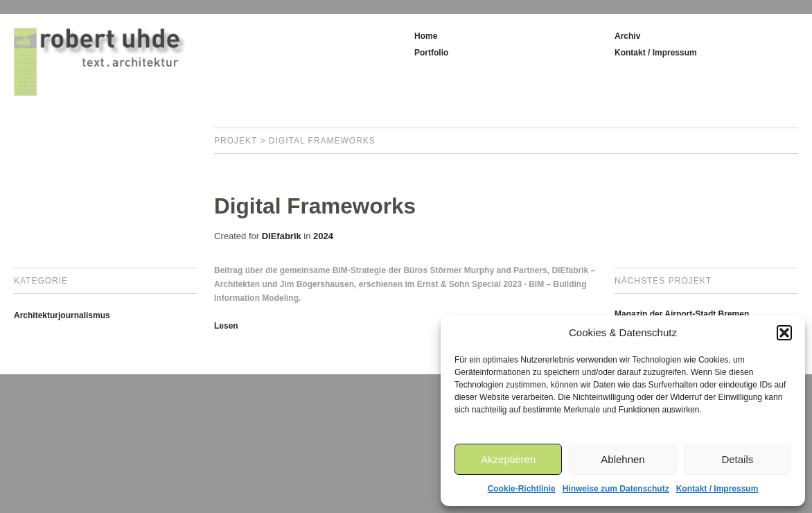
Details (737, 459)
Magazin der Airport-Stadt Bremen (682, 314)
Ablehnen (623, 459)
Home (426, 36)
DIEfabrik (282, 236)
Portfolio (431, 53)
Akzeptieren (508, 459)
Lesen (226, 326)
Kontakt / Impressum (717, 489)
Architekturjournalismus (62, 315)
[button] (784, 333)
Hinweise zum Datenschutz (616, 489)
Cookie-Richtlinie (522, 489)
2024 (323, 236)
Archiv (627, 36)
